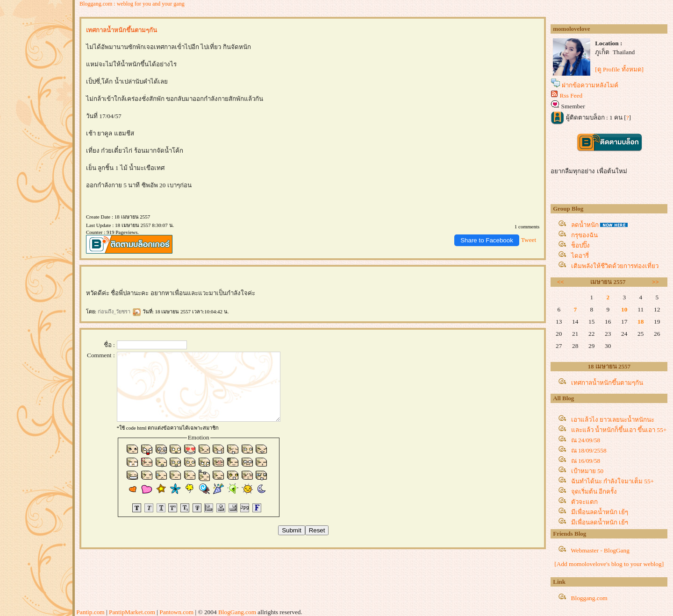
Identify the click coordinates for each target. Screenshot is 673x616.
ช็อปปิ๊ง (580, 245)
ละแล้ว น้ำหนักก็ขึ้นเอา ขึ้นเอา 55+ (619, 430)
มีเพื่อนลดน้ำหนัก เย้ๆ (600, 512)
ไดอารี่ (580, 256)
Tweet (529, 240)
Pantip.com (90, 612)
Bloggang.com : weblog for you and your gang (132, 4)
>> (655, 282)
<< (561, 282)
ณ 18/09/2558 (589, 450)
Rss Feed (571, 96)
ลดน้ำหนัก (585, 225)
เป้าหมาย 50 (587, 471)
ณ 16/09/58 (586, 461)
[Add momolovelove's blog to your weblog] (609, 564)
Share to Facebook (487, 240)
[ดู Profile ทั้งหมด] (619, 69)
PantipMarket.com (132, 612)
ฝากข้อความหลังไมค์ (590, 85)
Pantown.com (176, 612)
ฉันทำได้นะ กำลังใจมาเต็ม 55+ (613, 481)
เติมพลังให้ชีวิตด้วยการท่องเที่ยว (615, 266)
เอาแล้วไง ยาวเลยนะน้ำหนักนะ (613, 420)
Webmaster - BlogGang (600, 550)
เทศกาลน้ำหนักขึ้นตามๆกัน (607, 383)
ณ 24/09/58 (586, 440)
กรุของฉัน (584, 235)
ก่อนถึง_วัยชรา (119, 312)
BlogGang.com (237, 612)
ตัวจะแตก (584, 502)
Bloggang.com (589, 598)
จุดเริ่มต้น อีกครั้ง (594, 492)
